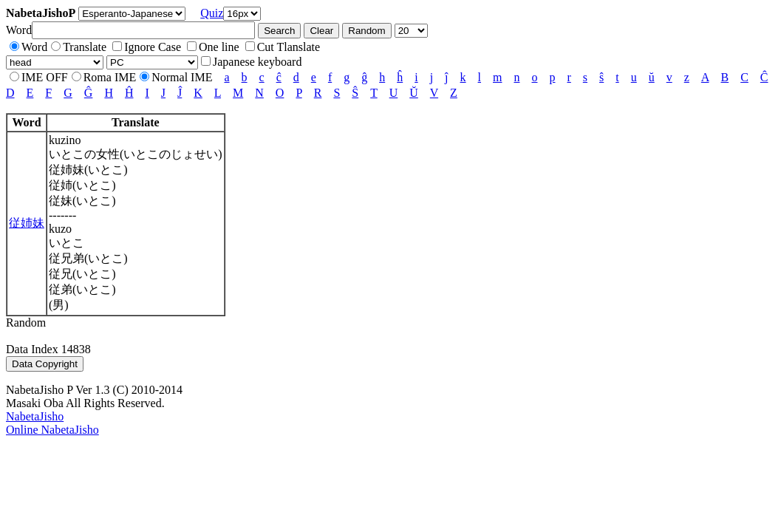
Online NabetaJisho (52, 430)
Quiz (212, 13)
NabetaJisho (35, 416)
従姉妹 (27, 223)
